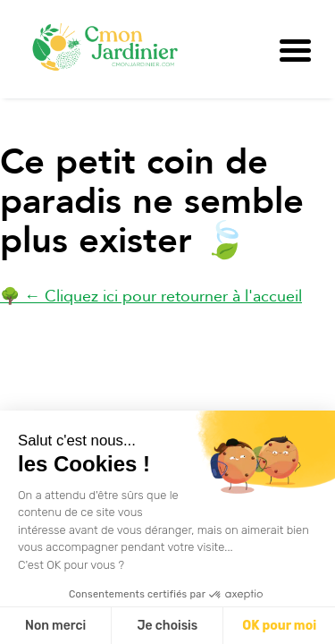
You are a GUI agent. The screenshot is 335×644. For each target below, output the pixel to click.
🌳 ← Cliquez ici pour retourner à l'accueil (151, 297)
